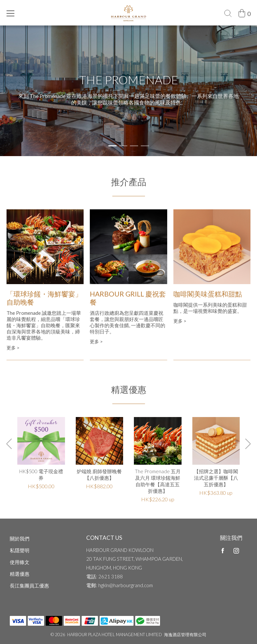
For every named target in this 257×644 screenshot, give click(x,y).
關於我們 (20, 539)
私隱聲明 (20, 550)
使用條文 (20, 562)
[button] (112, 146)
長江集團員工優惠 (29, 586)
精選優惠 (20, 574)
